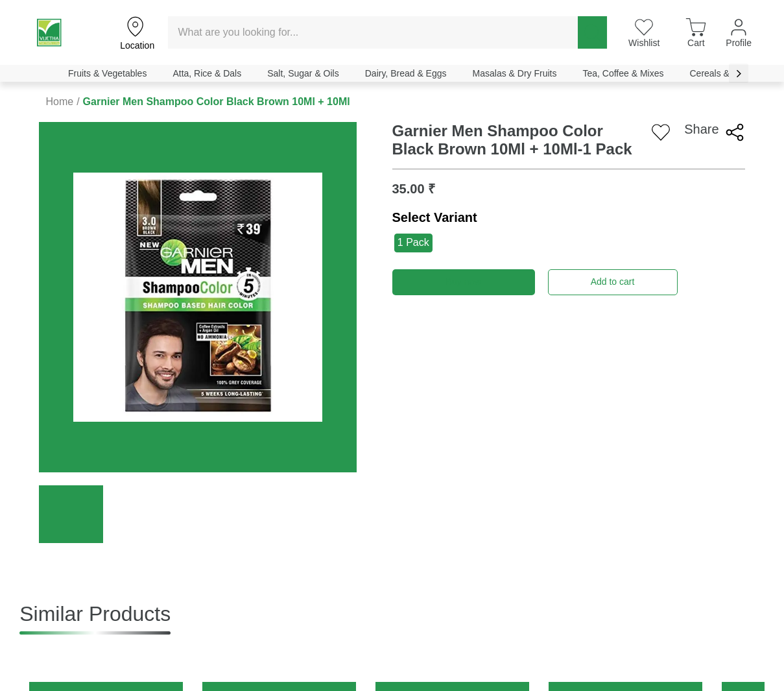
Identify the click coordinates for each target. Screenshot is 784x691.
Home (59, 102)
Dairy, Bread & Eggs (406, 73)
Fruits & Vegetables (107, 73)
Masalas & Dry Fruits (515, 73)
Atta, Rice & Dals (207, 73)
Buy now (464, 282)
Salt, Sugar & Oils (303, 73)
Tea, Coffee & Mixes (623, 73)
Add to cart (613, 282)
